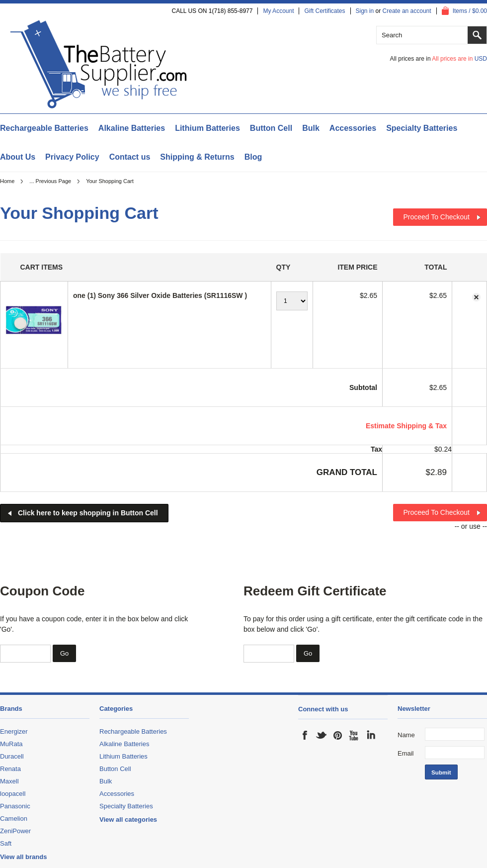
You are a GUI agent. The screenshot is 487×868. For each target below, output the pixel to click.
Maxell (9, 781)
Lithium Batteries (207, 128)
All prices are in (459, 59)
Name (406, 735)
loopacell (13, 794)
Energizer (14, 731)
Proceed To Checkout (436, 217)
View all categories (128, 820)
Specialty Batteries (422, 128)
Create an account (407, 11)
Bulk (311, 128)
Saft (6, 843)
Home (7, 181)
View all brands (23, 857)
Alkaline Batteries (132, 128)
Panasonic (15, 806)
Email (406, 753)
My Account (278, 11)
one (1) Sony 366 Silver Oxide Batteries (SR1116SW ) (160, 295)
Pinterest (338, 735)
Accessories (353, 128)
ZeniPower (15, 831)
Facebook (305, 735)
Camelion (14, 819)
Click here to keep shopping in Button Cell (88, 513)
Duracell (12, 756)
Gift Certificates (325, 11)
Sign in (365, 11)
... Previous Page (50, 181)
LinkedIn (371, 735)
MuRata (11, 744)
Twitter (322, 735)
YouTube (354, 735)
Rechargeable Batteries (44, 128)
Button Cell (271, 128)
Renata (10, 769)
